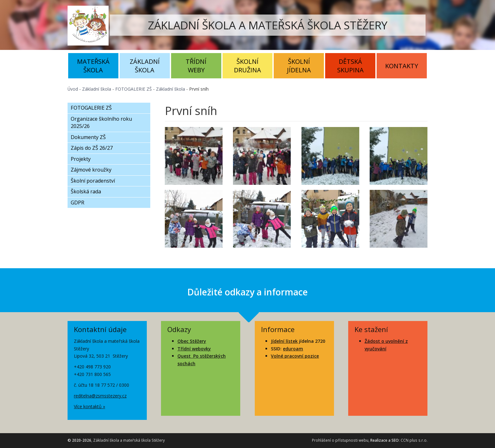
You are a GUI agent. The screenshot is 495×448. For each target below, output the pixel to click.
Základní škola (145, 66)
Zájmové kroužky (91, 170)
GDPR (78, 203)
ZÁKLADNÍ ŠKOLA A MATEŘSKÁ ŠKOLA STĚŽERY (268, 25)
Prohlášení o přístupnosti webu (340, 440)
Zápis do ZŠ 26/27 (92, 148)
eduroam (293, 349)
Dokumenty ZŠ (88, 137)
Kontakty (402, 66)
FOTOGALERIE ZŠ (134, 89)
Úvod (73, 89)
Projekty (81, 159)
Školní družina (247, 66)
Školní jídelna (299, 66)
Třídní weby (196, 66)
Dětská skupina (350, 66)
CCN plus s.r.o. (414, 440)
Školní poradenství (93, 181)
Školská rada (86, 191)
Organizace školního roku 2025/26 (101, 123)
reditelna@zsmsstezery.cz (100, 396)
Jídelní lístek (284, 341)
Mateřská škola (93, 66)
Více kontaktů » (89, 406)
